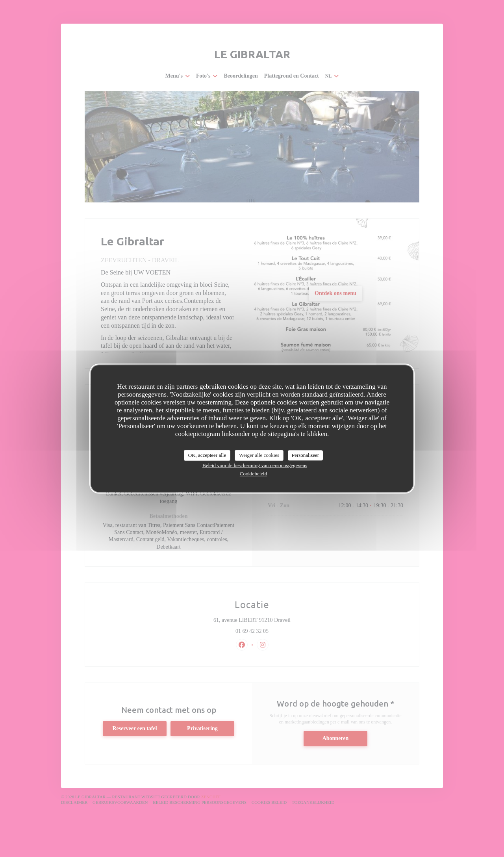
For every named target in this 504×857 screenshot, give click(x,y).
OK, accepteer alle (207, 455)
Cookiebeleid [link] (253, 474)
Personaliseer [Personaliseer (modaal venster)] (305, 455)
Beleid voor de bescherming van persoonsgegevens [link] (255, 465)
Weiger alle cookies (259, 455)
